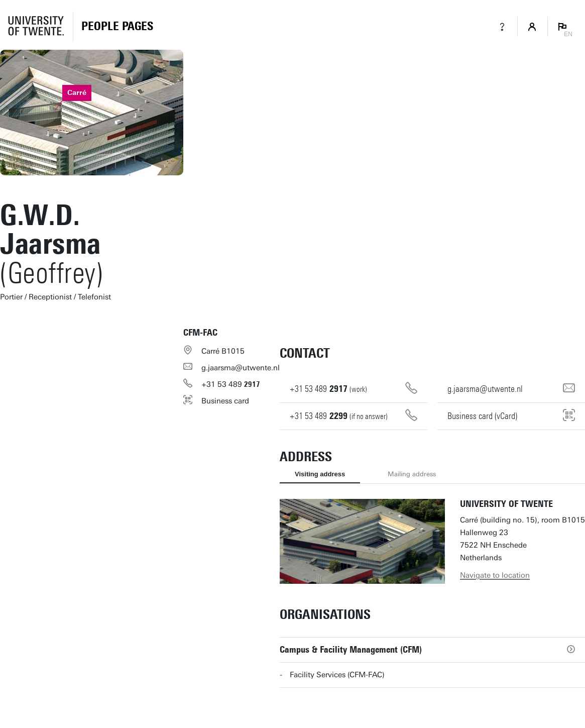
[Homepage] (117, 27)
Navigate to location (495, 575)
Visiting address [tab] (320, 474)
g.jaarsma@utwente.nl (241, 368)
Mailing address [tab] (412, 474)
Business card (225, 401)
